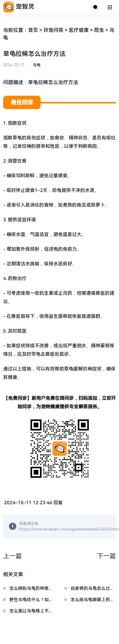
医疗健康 (79, 30)
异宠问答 (53, 30)
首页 (33, 30)
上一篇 (12, 556)
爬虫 (99, 30)
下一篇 (107, 556)
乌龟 (37, 65)
